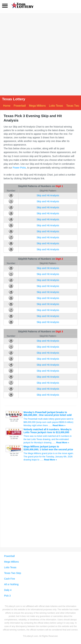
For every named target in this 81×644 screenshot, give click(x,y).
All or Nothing (11, 584)
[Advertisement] (40, 53)
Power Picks (19, 168)
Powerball (20, 106)
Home (7, 106)
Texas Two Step (13, 573)
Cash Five (10, 579)
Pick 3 (7, 596)
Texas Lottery (14, 99)
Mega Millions (37, 106)
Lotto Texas (56, 106)
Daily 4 (8, 590)
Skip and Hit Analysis (48, 195)
